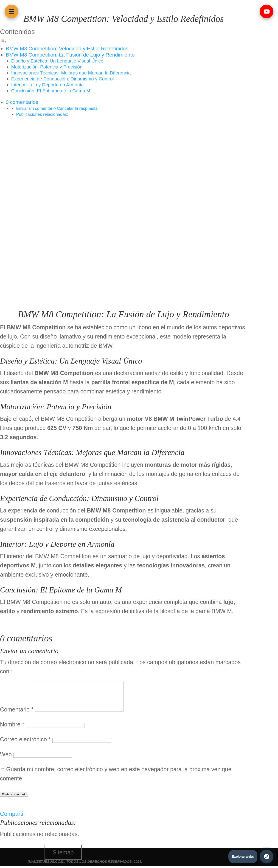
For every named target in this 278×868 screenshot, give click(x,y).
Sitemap (63, 852)
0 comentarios (22, 102)
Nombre (12, 724)
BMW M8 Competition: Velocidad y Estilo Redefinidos (67, 49)
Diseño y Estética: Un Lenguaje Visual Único (57, 61)
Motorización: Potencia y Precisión (47, 67)
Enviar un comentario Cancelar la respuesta (57, 108)
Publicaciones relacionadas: (42, 114)
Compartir (13, 814)
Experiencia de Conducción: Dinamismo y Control (63, 79)
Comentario (17, 709)
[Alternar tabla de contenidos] (3, 41)
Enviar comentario (14, 794)
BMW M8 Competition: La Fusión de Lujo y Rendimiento (70, 55)
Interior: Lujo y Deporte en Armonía (48, 85)
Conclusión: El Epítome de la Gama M (51, 91)
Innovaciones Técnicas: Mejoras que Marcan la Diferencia (71, 73)
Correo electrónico (25, 739)
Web (6, 754)
